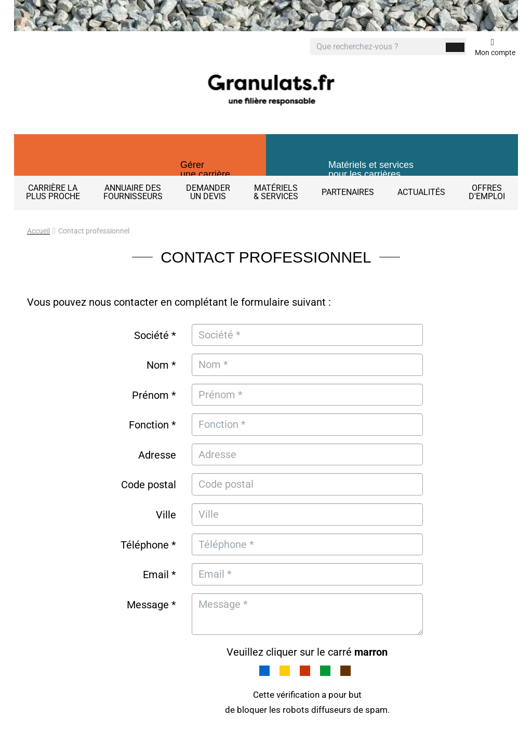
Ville (166, 515)
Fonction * (152, 425)
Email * (159, 575)
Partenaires (348, 192)
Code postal (149, 485)
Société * (155, 335)
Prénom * (154, 395)
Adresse (157, 455)
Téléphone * (148, 545)
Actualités (421, 192)
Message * (151, 605)
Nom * (161, 365)
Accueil (38, 231)
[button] (140, 164)
